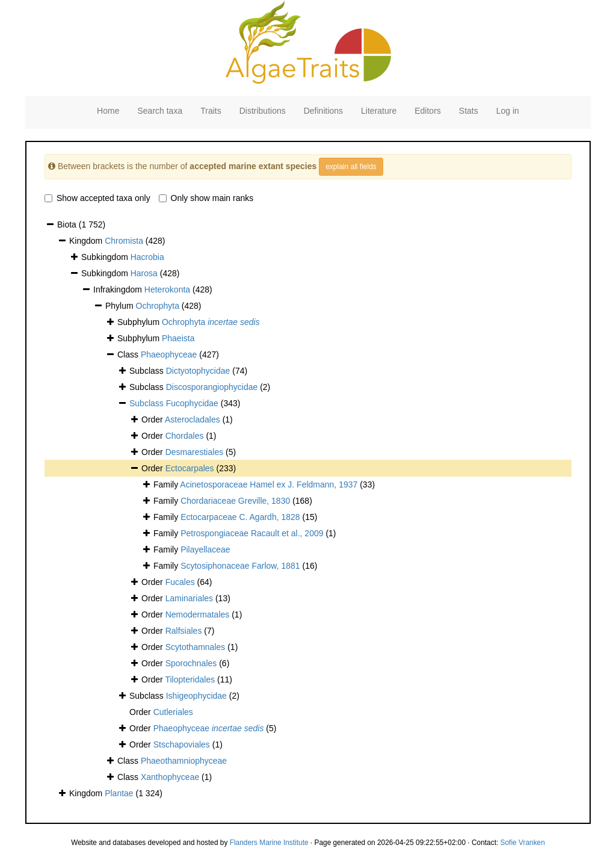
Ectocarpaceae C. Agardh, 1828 (240, 517)
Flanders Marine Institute (269, 843)
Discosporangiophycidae (212, 387)
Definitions (323, 111)
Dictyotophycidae (198, 371)
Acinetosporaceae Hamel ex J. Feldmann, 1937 (269, 484)
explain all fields (351, 167)
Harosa (144, 273)
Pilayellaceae (205, 549)
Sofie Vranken (523, 843)
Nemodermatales (198, 614)
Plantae (119, 793)
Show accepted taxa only (97, 198)
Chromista (124, 241)
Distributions (263, 111)
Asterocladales (192, 419)
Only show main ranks (206, 198)
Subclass (148, 403)
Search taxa (160, 111)
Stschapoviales (182, 744)
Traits (211, 111)
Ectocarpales (190, 468)
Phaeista (178, 338)
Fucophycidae (192, 403)
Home (108, 111)
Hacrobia (147, 257)
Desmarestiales (194, 452)
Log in (508, 111)
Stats (469, 111)
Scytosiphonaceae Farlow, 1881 (240, 566)
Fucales (180, 582)
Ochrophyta (158, 306)
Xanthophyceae (170, 777)
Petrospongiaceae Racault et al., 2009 (252, 533)
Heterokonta (167, 289)
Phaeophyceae (169, 354)
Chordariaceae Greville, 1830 (235, 501)
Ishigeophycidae (196, 696)
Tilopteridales (190, 679)
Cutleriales (173, 712)
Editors (428, 111)
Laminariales (189, 598)
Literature (379, 111)
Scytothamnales (196, 647)
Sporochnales (191, 663)
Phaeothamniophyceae (184, 761)
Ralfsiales (184, 631)
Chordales (185, 436)
